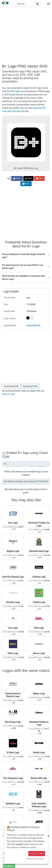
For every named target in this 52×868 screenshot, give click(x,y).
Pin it (39, 178)
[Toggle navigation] (49, 4)
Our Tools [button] (8, 866)
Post (28, 178)
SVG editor (16, 91)
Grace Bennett (33, 325)
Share (17, 178)
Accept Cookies (37, 853)
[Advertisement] (26, 36)
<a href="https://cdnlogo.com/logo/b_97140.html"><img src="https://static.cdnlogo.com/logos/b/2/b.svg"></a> (26, 464)
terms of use (8, 394)
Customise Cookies (35, 859)
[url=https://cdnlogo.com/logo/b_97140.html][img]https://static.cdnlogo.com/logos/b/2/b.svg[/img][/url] (26, 482)
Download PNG (30, 386)
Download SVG (11, 386)
